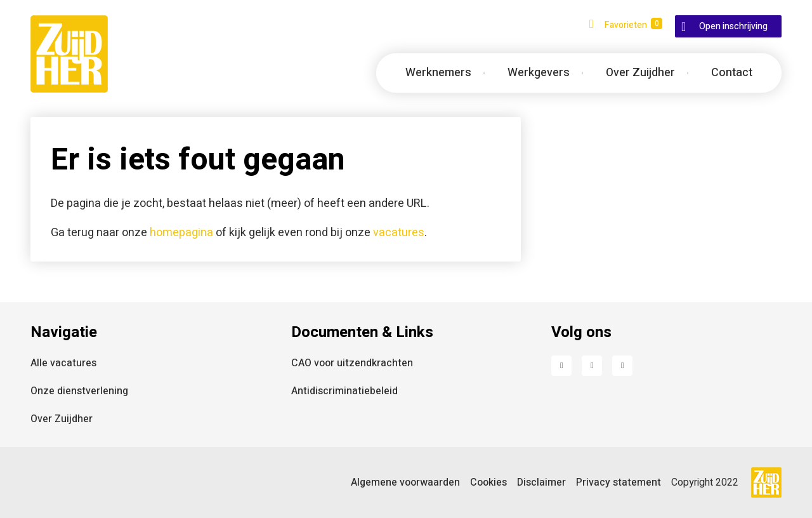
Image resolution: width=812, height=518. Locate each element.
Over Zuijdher (62, 419)
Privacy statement (619, 482)
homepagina (181, 233)
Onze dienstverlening (79, 391)
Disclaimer (541, 482)
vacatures (399, 233)
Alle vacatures (63, 363)
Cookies (488, 482)
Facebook (561, 366)
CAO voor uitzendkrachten (352, 363)
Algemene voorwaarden (405, 482)
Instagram (622, 366)
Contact (732, 73)
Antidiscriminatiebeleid (344, 391)
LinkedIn (592, 366)
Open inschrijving (733, 26)
